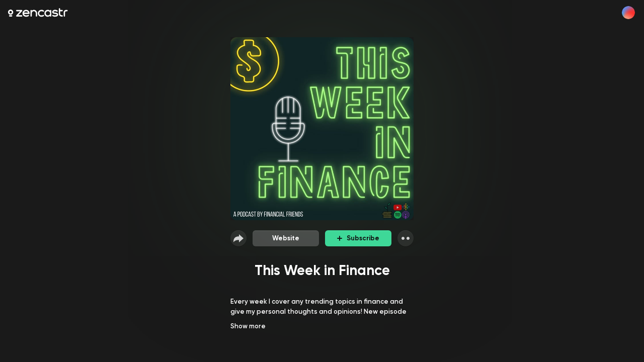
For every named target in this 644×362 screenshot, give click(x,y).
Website (286, 238)
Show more (248, 326)
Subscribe (358, 238)
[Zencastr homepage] (38, 13)
